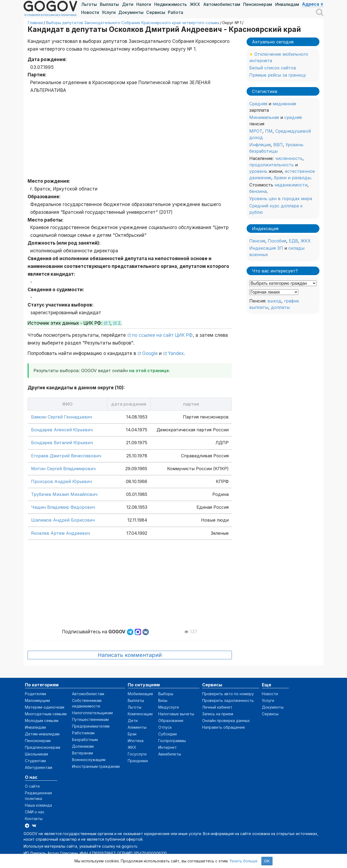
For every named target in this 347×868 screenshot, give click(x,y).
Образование (171, 721)
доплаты (280, 307)
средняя (293, 117)
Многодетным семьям (46, 714)
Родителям (35, 694)
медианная (284, 104)
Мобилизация (140, 694)
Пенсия (257, 241)
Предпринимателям (91, 726)
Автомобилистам (222, 4)
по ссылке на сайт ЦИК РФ (162, 335)
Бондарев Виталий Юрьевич (62, 443)
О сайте (32, 786)
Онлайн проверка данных (226, 721)
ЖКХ (195, 4)
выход (274, 301)
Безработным (85, 740)
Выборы (166, 694)
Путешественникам (90, 719)
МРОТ (256, 131)
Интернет (167, 747)
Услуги (109, 12)
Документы (131, 12)
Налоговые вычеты (176, 714)
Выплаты (109, 4)
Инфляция (260, 145)
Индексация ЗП (266, 248)
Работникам (83, 733)
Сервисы (156, 12)
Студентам (35, 761)
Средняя (258, 104)
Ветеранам (82, 753)
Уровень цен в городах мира (281, 199)
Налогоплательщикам (92, 713)
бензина (258, 191)
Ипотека (136, 741)
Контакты (34, 819)
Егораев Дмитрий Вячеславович (66, 456)
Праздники (138, 761)
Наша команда (38, 805)
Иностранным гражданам (96, 766)
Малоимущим (37, 700)
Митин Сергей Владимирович (63, 469)
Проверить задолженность (228, 700)
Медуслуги (169, 707)
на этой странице (149, 371)
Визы (163, 700)
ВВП (278, 145)
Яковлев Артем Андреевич (61, 533)
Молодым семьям (42, 721)
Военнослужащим (89, 760)
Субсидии (167, 734)
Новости (90, 12)
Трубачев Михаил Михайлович (64, 494)
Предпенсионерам (43, 747)
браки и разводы (292, 178)
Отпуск (165, 727)
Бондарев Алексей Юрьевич (62, 430)
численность (289, 158)
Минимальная (264, 117)
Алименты (137, 727)
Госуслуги (137, 754)
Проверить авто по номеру (228, 694)
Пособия (277, 241)
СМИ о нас (35, 812)
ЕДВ (293, 241)
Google (150, 353)
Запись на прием (218, 714)
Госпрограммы (172, 741)
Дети (128, 4)
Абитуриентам (39, 767)
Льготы (89, 4)
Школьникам (36, 754)
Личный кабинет (217, 707)
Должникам (83, 746)
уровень (258, 171)
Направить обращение (224, 727)
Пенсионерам (258, 4)
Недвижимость (171, 4)
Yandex (176, 353)
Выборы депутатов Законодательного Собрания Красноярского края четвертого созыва (133, 23)
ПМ (269, 131)
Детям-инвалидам (42, 734)
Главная (35, 23)
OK (267, 861)
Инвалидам (287, 4)
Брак (132, 734)
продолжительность (271, 165)
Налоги (144, 4)
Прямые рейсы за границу (278, 75)
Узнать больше (244, 861)
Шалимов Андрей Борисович (63, 520)
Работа (176, 12)
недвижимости (291, 185)
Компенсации (140, 714)
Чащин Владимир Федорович (63, 507)
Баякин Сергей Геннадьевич (62, 417)
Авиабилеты (170, 754)
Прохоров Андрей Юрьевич (61, 481)
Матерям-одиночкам (45, 707)
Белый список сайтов (273, 68)
